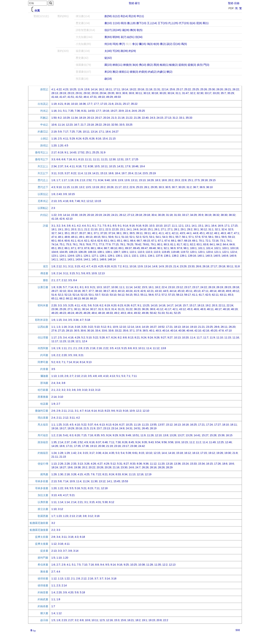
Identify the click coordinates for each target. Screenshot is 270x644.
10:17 (167, 226)
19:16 (106, 111)
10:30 (114, 287)
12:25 (220, 442)
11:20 (74, 187)
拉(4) (192, 23)
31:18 (169, 215)
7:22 (98, 474)
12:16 (140, 474)
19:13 (93, 446)
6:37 (98, 442)
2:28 (67, 464)
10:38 (141, 565)
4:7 (88, 266)
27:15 (61, 331)
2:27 (71, 620)
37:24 (112, 233)
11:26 (150, 435)
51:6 (54, 295)
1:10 (54, 509)
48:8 (67, 237)
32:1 (217, 229)
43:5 (182, 233)
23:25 (209, 327)
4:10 (106, 376)
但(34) (139, 37)
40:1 (155, 233)
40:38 (182, 331)
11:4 (80, 173)
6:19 (60, 152)
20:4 (131, 173)
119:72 (185, 252)
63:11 (223, 295)
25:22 (188, 89)
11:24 (86, 481)
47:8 (221, 331)
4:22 (59, 89)
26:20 (220, 89)
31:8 (237, 266)
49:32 (137, 313)
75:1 (62, 244)
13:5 (88, 187)
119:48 (175, 252)
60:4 (60, 241)
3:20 (84, 327)
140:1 (201, 256)
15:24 (185, 464)
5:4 (123, 453)
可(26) (116, 51)
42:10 (69, 219)
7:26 (79, 132)
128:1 (103, 256)
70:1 (201, 241)
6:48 (105, 442)
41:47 (63, 97)
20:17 (99, 118)
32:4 (224, 229)
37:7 (91, 291)
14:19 (145, 327)
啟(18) (108, 79)
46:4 (86, 97)
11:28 (71, 341)
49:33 (117, 97)
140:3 (209, 256)
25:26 (204, 89)
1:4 (53, 592)
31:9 (103, 152)
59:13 (231, 237)
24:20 (106, 215)
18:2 (138, 620)
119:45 (166, 252)
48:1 (60, 237)
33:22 (118, 331)
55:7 (178, 237)
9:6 (113, 411)
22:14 (165, 89)
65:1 (120, 241)
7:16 (69, 159)
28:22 (99, 125)
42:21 (150, 291)
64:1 (113, 241)
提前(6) (183, 65)
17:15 (104, 104)
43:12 (182, 309)
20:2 (171, 180)
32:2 (193, 93)
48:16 (221, 291)
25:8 (172, 89)
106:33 (92, 252)
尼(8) (199, 23)
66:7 (139, 241)
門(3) (206, 65)
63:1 (106, 241)
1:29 (67, 453)
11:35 (158, 565)
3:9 (65, 194)
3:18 (77, 327)
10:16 (133, 266)
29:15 (71, 93)
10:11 (86, 132)
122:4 (234, 252)
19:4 (142, 166)
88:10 (114, 248)
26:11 (224, 327)
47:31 (93, 97)
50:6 (111, 237)
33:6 (104, 331)
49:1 (82, 237)
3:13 (91, 390)
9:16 (132, 226)
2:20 (54, 305)
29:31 (79, 93)
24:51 (137, 428)
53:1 (152, 237)
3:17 (92, 453)
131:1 (127, 256)
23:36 (55, 309)
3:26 (59, 287)
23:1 (123, 229)
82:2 (193, 244)
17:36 (85, 446)
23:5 (145, 173)
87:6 (87, 248)
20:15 (168, 266)
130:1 (119, 256)
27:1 (163, 229)
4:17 (66, 495)
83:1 (199, 244)
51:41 (169, 313)
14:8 (155, 266)
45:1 (202, 233)
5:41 (66, 435)
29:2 (190, 229)
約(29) (132, 51)
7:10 (85, 565)
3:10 (85, 390)
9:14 (126, 226)
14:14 (94, 89)
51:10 (125, 237)
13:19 (96, 187)
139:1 (183, 256)
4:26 (93, 464)
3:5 (60, 201)
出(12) (116, 16)
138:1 (167, 256)
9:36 (146, 464)
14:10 (154, 305)
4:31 (84, 305)
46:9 (203, 309)
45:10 (181, 291)
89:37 (128, 248)
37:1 (96, 233)
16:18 (185, 425)
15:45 (117, 481)
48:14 (213, 291)
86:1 (67, 248)
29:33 (95, 93)
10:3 (152, 226)
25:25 (195, 89)
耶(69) (116, 37)
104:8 (55, 252)
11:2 (192, 442)
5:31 (120, 464)
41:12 (160, 309)
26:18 (206, 266)
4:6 (60, 495)
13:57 (161, 425)
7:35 (71, 111)
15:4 (105, 139)
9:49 (128, 435)
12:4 (85, 341)
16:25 (193, 425)
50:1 (104, 237)
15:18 (180, 453)
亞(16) (177, 44)
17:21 (169, 327)
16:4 (214, 226)
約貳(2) (152, 72)
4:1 (53, 89)
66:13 (77, 298)
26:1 (147, 187)
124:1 (63, 256)
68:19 (187, 241)
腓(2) (150, 65)
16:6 (111, 173)
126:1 (87, 256)
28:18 (204, 180)
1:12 (54, 544)
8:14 (76, 362)
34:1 (60, 233)
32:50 (114, 125)
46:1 (217, 233)
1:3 (58, 327)
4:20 (71, 592)
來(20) (108, 72)
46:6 (196, 309)
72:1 (208, 241)
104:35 (63, 252)
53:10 (105, 295)
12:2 (139, 411)
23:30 (124, 467)
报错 (238, 630)
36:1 (90, 233)
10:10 (74, 104)
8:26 (125, 442)
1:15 (59, 320)
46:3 (223, 233)
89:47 (144, 248)
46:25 (79, 313)
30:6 (125, 93)
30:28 (161, 215)
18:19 (82, 118)
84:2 (219, 244)
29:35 (111, 93)
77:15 (115, 244)
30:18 (155, 93)
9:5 (103, 435)
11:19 (87, 173)
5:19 (96, 305)
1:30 (60, 474)
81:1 (173, 244)
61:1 (74, 241)
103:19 (234, 248)
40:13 (121, 291)
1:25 (59, 425)
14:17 (170, 305)
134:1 (151, 256)
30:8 (131, 93)
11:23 (63, 341)
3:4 (66, 166)
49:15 (97, 237)
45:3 (190, 309)
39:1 (126, 233)
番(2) (163, 44)
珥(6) (115, 44)
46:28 (87, 313)
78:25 (130, 244)
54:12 (121, 295)
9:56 (164, 442)
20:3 (177, 180)
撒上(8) (131, 23)
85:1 (54, 248)
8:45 (131, 442)
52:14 (76, 295)
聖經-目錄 (234, 3)
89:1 (121, 248)
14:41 (197, 435)
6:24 (79, 139)
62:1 (87, 241)
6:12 (112, 502)
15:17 (193, 305)
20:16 (141, 89)
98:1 (186, 248)
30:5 (168, 187)
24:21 (114, 215)
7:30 (118, 442)
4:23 (66, 89)
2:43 (59, 194)
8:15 (141, 453)
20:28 (108, 467)
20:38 (101, 446)
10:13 (177, 337)
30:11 (139, 93)
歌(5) (140, 30)
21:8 (235, 453)
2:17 (54, 152)
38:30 (224, 215)
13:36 (177, 464)
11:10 (220, 337)
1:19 (54, 104)
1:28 (60, 453)
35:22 (134, 104)
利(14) (124, 16)
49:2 (117, 313)
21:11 (55, 457)
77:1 (95, 244)
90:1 (160, 248)
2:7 (58, 280)
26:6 (198, 266)
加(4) (135, 65)
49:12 (236, 291)
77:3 (101, 244)
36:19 (208, 215)
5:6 (83, 273)
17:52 (81, 152)
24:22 (204, 287)
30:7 (174, 187)
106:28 (82, 252)
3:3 (53, 159)
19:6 (70, 467)
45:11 (189, 291)
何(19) (108, 44)
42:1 (168, 233)
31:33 (177, 215)
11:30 (94, 481)
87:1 (74, 248)
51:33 (161, 313)
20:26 (110, 187)
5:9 (60, 132)
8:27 (126, 464)
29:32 (87, 93)
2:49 (74, 442)
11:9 (80, 89)
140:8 (225, 256)
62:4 (93, 241)
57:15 (171, 295)
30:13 (147, 93)
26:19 (212, 287)
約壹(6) (143, 72)
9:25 (126, 565)
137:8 (159, 256)
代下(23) (184, 23)
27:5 (197, 180)
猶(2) (169, 72)
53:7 (98, 295)
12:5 (102, 620)
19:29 (82, 215)
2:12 (59, 266)
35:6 (126, 331)
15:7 (128, 159)
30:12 (204, 229)
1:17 (64, 180)
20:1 (67, 229)
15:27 (205, 435)
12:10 (123, 327)
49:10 (101, 97)
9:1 (66, 152)
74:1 (229, 241)
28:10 (69, 331)
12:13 (101, 273)
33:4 (70, 291)
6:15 (90, 488)
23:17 (188, 287)
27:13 (168, 118)
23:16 (117, 446)
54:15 (129, 295)
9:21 (93, 287)
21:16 (121, 118)
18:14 (185, 327)
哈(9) (156, 44)
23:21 (118, 104)
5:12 (104, 327)
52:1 (132, 237)
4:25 (101, 266)
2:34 (54, 166)
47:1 (236, 233)
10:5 (97, 166)
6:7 (108, 337)
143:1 (71, 259)
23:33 (191, 266)
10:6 (54, 125)
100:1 (193, 248)
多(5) (200, 65)
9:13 (89, 362)
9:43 (151, 442)
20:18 (90, 215)
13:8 (87, 89)
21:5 (86, 428)
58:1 (211, 237)
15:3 (117, 620)
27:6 (54, 331)
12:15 (157, 453)
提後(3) (192, 65)
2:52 (89, 180)
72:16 (215, 241)
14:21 (96, 173)
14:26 (55, 446)
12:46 (228, 442)
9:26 (157, 337)
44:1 (189, 233)
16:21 (131, 620)
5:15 (124, 348)
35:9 (201, 215)
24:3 (153, 118)
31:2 (175, 118)
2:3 (53, 208)
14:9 (161, 266)
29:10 (106, 125)
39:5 (132, 233)
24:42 (141, 446)
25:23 (139, 187)
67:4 (167, 241)
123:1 (55, 256)
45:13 (197, 291)
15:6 (123, 620)
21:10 (94, 229)
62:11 (215, 295)
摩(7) (122, 44)
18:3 (158, 180)
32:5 (231, 229)
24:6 (134, 111)
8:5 (114, 226)
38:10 (99, 291)
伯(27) (108, 30)
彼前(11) (124, 72)
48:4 (94, 313)
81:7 (180, 244)
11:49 (212, 442)
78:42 (138, 244)
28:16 (153, 467)
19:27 (114, 111)
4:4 (84, 226)
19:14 (125, 89)
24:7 (138, 467)
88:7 (106, 248)
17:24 (209, 425)
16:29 (150, 180)
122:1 (225, 252)
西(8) (156, 65)
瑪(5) (184, 44)
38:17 (106, 291)
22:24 (230, 305)
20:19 (99, 215)
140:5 (217, 256)
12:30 (112, 159)
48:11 (74, 237)
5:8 (60, 481)
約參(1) (162, 72)
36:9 (202, 187)
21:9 (93, 428)
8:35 (97, 435)
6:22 (74, 173)
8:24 (112, 474)
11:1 (174, 226)
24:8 (122, 428)
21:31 (157, 89)
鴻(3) (150, 44)
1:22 (54, 215)
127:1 (95, 256)
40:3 (114, 291)
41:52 (79, 97)
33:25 (129, 125)
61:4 (80, 241)
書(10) (108, 23)
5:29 (72, 139)
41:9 (136, 291)
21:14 (138, 173)
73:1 (222, 241)
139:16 (192, 256)
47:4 (54, 237)
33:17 (208, 93)
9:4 (102, 565)
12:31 (120, 159)
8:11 (125, 266)
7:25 (72, 132)
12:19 (148, 474)
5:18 (87, 320)
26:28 (145, 467)
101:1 (201, 248)
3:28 (74, 474)
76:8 (88, 244)
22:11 (222, 305)
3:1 (60, 111)
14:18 (178, 305)
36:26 (145, 309)
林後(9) (127, 65)
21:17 (118, 187)
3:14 (71, 327)
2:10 (77, 376)
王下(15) (163, 23)
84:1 (212, 244)
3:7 (65, 551)
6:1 (94, 226)
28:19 (63, 93)
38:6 (153, 309)
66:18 (85, 298)
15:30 (74, 215)
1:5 (53, 558)
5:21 (84, 488)
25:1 (88, 152)
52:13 (68, 295)
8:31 (84, 111)
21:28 (137, 118)
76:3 (82, 244)
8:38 (90, 166)
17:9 (128, 166)
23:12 (180, 287)
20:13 (90, 118)
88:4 (100, 248)
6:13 (102, 425)
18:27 (63, 467)
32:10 (63, 291)
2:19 (54, 132)
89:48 (153, 248)
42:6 (62, 219)
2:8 (80, 348)
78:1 (123, 244)
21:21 (201, 327)
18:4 (108, 132)
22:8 (184, 180)
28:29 (169, 467)
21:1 (80, 229)
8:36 (139, 464)
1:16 (54, 111)
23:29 (183, 266)
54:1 (158, 237)
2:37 (60, 166)
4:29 (77, 337)
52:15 (84, 295)
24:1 (129, 229)
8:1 (75, 159)
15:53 (125, 481)
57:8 (204, 237)
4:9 (86, 442)
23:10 (171, 287)
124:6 (71, 256)
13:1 (187, 226)
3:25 (71, 305)
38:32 (232, 215)
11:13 (132, 474)
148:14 (112, 259)
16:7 (77, 125)
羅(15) (108, 65)
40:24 (129, 291)
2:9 (58, 411)
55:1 (171, 237)
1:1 (53, 327)
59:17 (188, 295)
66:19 (93, 298)
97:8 (180, 248)
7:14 (71, 287)
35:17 (74, 233)
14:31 (120, 166)
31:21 (121, 309)
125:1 (79, 256)
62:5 (208, 295)
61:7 (201, 295)
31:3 (101, 309)
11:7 (199, 337)
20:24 (106, 118)
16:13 (177, 425)
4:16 (66, 201)
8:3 (87, 287)
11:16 (236, 337)
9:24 (144, 337)
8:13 (81, 159)
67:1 (154, 241)
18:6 (225, 464)
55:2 (136, 295)
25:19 (153, 173)
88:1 (93, 248)
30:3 (118, 93)
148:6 (103, 259)
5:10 (97, 327)
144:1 (87, 259)
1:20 (54, 145)
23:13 (106, 428)
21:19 (109, 446)
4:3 (53, 187)
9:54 (158, 442)
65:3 (231, 295)
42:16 (206, 331)
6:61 (135, 453)
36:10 (209, 187)
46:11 (210, 309)
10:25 (73, 89)
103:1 (225, 248)
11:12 (156, 348)
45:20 (214, 331)
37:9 (139, 331)
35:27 (82, 233)
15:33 (193, 464)
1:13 (54, 376)
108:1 (101, 252)
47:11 (205, 291)
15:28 (213, 435)
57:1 (191, 237)
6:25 (85, 139)
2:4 (53, 383)
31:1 (178, 93)
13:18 (169, 464)
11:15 (66, 187)
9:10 (59, 187)
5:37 (90, 425)
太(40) (108, 51)
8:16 (67, 104)
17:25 (135, 159)
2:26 (60, 464)
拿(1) (135, 44)
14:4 (138, 327)
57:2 (158, 295)
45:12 (209, 233)
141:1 (55, 259)
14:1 (194, 226)
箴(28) (126, 30)
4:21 (60, 104)
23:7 (99, 428)
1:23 (59, 516)
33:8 (111, 331)
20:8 (159, 620)
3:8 (69, 226)
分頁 (37, 11)
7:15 (84, 435)
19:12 (212, 453)
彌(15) (142, 44)
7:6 (93, 474)
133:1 (143, 256)
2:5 (60, 139)
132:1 (135, 256)
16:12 (187, 453)
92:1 (166, 248)
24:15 (160, 118)
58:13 (180, 295)
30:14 (85, 309)
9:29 (115, 435)
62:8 (100, 241)
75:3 (69, 244)
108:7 (117, 252)
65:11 (55, 298)
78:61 (146, 244)
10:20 (185, 337)
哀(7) (123, 37)
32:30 (200, 93)
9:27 (163, 337)
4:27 (100, 464)
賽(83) (108, 37)
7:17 (66, 132)
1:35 (54, 442)
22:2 (126, 187)
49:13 (89, 237)
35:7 (223, 93)
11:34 (74, 118)
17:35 (77, 446)
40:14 (166, 331)
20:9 (121, 111)
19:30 (228, 453)
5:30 (105, 502)
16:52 (161, 327)
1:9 (58, 348)
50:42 (153, 313)
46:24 (71, 313)
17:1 (101, 132)
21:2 (87, 229)
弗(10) (143, 65)
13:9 (120, 180)
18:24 (55, 467)
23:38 (133, 446)
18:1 (54, 229)
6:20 (107, 266)
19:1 (60, 229)
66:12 (69, 298)
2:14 (59, 273)
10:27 (106, 287)
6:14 (87, 411)
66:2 (62, 298)
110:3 (141, 252)
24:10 (143, 229)
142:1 (63, 259)
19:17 (63, 428)
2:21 (80, 502)
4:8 (95, 376)
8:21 (137, 337)
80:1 (160, 244)
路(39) (124, 51)
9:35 (144, 442)
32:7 (54, 233)
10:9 (114, 180)
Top (34, 630)
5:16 (77, 488)
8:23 (107, 411)
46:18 (226, 309)
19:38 (77, 467)
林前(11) (117, 65)
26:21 (228, 89)
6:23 (114, 266)
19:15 (152, 620)
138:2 (175, 256)
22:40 (145, 118)
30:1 (196, 229)
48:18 (101, 313)
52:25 (177, 313)
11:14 (61, 125)
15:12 (169, 425)
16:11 (109, 89)
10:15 (112, 166)
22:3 (108, 229)
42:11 (175, 233)
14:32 (137, 287)
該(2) (169, 44)
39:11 (139, 233)
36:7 (195, 187)
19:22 (133, 89)
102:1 (217, 248)
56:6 (151, 295)
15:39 (221, 435)
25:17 (180, 89)
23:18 (90, 125)
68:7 (180, 241)
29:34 (103, 93)
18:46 (135, 166)
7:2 (84, 166)
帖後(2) (174, 65)
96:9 (173, 248)
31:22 (129, 309)
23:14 (114, 428)
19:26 (220, 453)
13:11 (134, 180)
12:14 (131, 327)
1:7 (58, 180)
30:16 (90, 331)
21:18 (149, 89)
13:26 (173, 435)
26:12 (123, 215)
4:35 (112, 453)
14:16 (162, 305)
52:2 (60, 295)
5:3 (123, 376)
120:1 (193, 252)
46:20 (55, 313)
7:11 (134, 376)
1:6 (53, 180)
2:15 (86, 348)
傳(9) (133, 30)
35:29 (231, 93)
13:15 (98, 201)
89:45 (136, 248)
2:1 (53, 280)
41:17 (168, 309)
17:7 (90, 104)
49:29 (109, 97)
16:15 (229, 435)
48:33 (109, 313)
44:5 (166, 291)
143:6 (79, 259)
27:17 (214, 266)
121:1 (217, 252)
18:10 (225, 425)
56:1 (185, 237)
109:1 (125, 252)
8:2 (120, 337)
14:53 (91, 111)
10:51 (136, 435)
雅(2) (115, 72)
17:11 (117, 89)
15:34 (201, 464)
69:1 (195, 241)
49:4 (130, 313)
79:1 (153, 244)
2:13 (82, 180)
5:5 (71, 488)
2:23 (64, 620)
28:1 (177, 229)
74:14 (55, 244)
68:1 (174, 241)
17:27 (217, 425)
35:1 (67, 233)
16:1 (207, 226)
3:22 (90, 327)
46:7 (230, 233)
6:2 (60, 118)
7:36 (77, 111)
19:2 (208, 305)
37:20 (104, 233)
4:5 (66, 145)
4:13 (117, 348)
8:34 (101, 180)
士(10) (116, 23)
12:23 (69, 125)
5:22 (96, 337)
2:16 (93, 348)
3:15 (60, 173)
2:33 (74, 464)
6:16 (79, 166)
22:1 (101, 229)
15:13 (104, 173)
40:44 (190, 331)
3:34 (76, 320)
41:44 (55, 97)
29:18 (147, 215)
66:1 (126, 241)
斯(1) (206, 23)
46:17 (218, 309)
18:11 (234, 425)
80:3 (166, 244)
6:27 (133, 305)
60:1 (54, 241)
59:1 (217, 237)
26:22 (236, 89)
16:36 (82, 104)
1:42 (74, 453)
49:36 (145, 313)
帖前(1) (164, 65)
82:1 (186, 244)
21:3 (114, 118)
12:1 (181, 226)
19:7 (124, 173)
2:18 (67, 474)
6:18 (82, 537)
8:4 (75, 280)
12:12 (90, 201)
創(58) (108, 16)
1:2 (53, 435)
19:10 (193, 327)
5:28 (102, 337)
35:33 (189, 118)
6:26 (92, 139)
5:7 (65, 287)
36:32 (216, 215)
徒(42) (108, 58)
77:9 (108, 244)
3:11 (54, 173)
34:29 (193, 215)
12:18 (104, 488)
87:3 (80, 248)
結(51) (131, 37)
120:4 (209, 252)
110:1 (133, 252)
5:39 (128, 453)
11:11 (88, 159)
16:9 (220, 226)
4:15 (80, 474)
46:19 (234, 309)
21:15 (112, 139)
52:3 (139, 237)
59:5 (224, 237)
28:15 (228, 287)
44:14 (173, 291)
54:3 (165, 237)
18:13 (201, 305)
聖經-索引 (135, 3)
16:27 (153, 327)
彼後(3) (134, 72)
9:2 (83, 201)
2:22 (106, 348)
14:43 (73, 152)
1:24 (54, 453)
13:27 (181, 435)
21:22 (129, 118)
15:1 (201, 226)
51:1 (117, 237)
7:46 (77, 201)
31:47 (185, 93)
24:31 (129, 428)
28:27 (55, 291)
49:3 (123, 313)
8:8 (125, 337)
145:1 (95, 259)
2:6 (77, 180)
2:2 (58, 355)
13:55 (153, 425)
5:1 (65, 111)
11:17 (55, 341)
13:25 (146, 305)
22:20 (115, 229)
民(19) (132, 16)
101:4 (209, 248)
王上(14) (152, 23)
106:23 (73, 252)
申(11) (140, 16)
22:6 (132, 187)
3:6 (75, 355)
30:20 (163, 93)
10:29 (66, 118)
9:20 (145, 226)
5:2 (83, 337)
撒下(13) (141, 23)
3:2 (58, 226)
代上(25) (173, 23)
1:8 (53, 266)
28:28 (161, 467)
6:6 (58, 159)
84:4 (225, 244)
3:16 (97, 516)
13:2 (82, 187)
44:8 (195, 233)
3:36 (98, 453)
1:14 (60, 502)
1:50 (54, 118)
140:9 (233, 256)
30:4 (154, 215)
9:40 (107, 180)
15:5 (144, 287)
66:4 (133, 241)
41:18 (55, 219)
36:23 (137, 309)
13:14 (94, 132)
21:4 (176, 266)
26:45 (145, 428)
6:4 (96, 425)
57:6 (198, 237)
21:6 (111, 104)
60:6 (67, 241)
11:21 (104, 159)
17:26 (217, 464)
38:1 (119, 233)
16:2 (101, 89)
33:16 (77, 291)
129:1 (111, 256)
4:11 (66, 139)
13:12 (102, 481)
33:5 (122, 125)
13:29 (189, 435)
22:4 (128, 111)
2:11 (64, 411)
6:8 (63, 159)
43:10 (158, 291)
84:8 (232, 244)
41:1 (161, 233)
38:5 (145, 331)
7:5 (104, 226)
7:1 (95, 180)
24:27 (115, 132)
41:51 (71, 97)
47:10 (228, 331)
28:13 (55, 93)
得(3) (123, 23)
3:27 (67, 173)
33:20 (216, 93)
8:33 (133, 464)
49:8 (228, 291)
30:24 (171, 93)
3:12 (60, 509)
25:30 (212, 89)
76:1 (75, 244)
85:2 (60, 248)
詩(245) (117, 30)
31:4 (114, 309)
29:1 (183, 229)
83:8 (206, 244)
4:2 (79, 226)
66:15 (147, 241)
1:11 (64, 348)
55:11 (144, 295)
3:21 (81, 355)
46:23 (63, 313)
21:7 (83, 125)
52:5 (145, 237)
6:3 (58, 362)
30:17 (93, 309)
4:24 (105, 453)
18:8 (164, 180)
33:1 (182, 118)
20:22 (92, 467)
